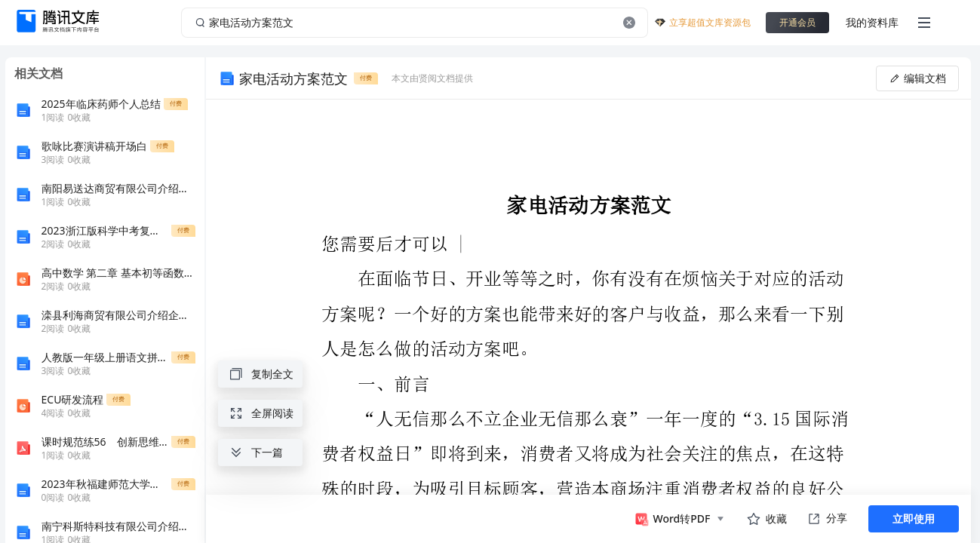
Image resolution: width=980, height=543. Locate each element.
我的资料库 (872, 22)
